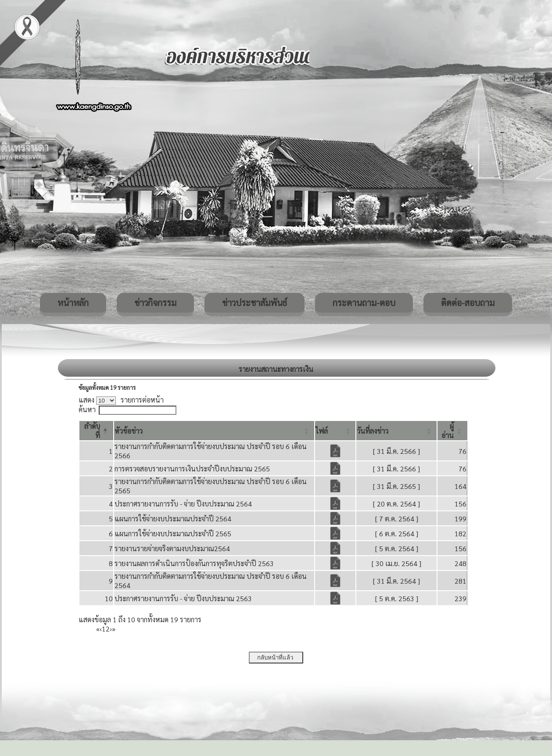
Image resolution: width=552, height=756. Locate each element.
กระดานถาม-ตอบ (364, 303)
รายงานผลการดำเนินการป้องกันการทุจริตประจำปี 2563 (194, 563)
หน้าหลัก (73, 303)
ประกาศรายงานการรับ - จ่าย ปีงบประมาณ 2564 (183, 504)
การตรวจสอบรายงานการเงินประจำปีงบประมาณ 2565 (192, 469)
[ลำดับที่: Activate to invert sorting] (96, 431)
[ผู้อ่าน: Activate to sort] (452, 431)
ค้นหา (87, 409)
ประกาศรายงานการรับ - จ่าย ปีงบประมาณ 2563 (183, 598)
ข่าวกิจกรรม (155, 303)
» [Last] (114, 629)
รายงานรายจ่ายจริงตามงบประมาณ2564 (172, 548)
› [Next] (111, 629)
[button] (129, 431)
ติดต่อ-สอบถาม (468, 303)
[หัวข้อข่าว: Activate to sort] (214, 431)
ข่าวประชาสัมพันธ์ (254, 303)
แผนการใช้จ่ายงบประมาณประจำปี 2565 (173, 533)
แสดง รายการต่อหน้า (121, 400)
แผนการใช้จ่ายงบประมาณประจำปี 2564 (173, 519)
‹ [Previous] (101, 629)
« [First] (98, 629)
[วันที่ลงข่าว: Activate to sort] (396, 431)
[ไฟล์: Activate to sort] (335, 431)
